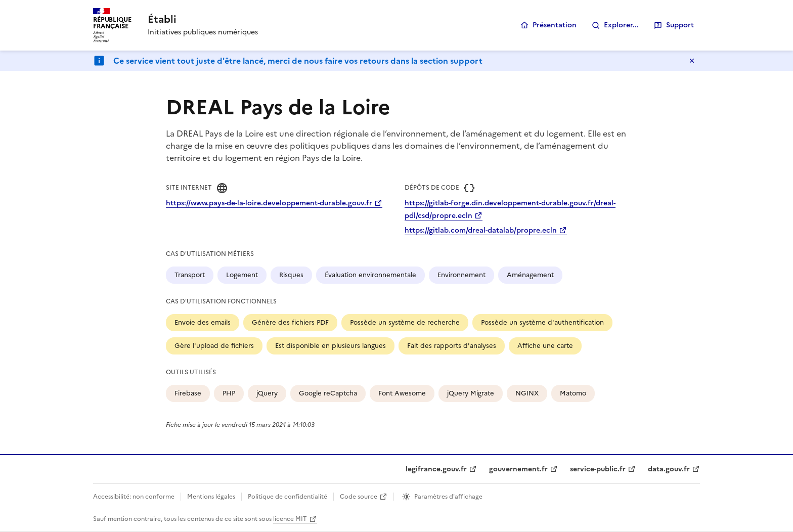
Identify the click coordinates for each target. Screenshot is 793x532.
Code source (359, 497)
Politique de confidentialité (288, 497)
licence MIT (290, 519)
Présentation (555, 25)
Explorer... (621, 25)
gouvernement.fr (518, 469)
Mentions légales (211, 497)
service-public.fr (598, 469)
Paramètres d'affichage (448, 497)
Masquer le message (692, 61)
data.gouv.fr (669, 469)
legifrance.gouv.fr (436, 469)
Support (680, 25)
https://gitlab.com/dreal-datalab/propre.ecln (481, 230)
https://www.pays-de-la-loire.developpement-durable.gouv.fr (269, 203)
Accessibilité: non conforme (134, 497)
